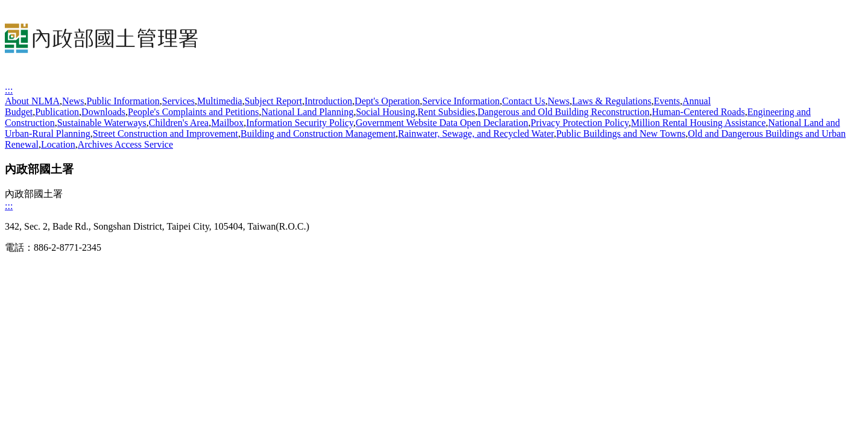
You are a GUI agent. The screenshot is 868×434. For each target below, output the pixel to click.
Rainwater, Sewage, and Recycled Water (476, 134)
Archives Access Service (125, 144)
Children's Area (179, 123)
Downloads (103, 112)
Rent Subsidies (447, 112)
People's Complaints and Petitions (193, 112)
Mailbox (227, 123)
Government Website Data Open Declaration (442, 123)
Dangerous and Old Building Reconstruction (563, 112)
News (73, 101)
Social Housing (385, 112)
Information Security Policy (300, 123)
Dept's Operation (387, 101)
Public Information (123, 101)
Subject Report (274, 101)
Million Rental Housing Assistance (699, 123)
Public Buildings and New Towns (621, 134)
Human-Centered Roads (698, 112)
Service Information (461, 101)
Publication (57, 112)
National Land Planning (308, 112)
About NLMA (32, 101)
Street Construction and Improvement (165, 134)
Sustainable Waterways (102, 123)
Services (178, 101)
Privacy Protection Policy (580, 123)
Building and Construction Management (318, 134)
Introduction (328, 101)
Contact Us (524, 101)
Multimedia (220, 101)
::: (9, 90)
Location (58, 144)
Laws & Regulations (612, 101)
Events (667, 101)
